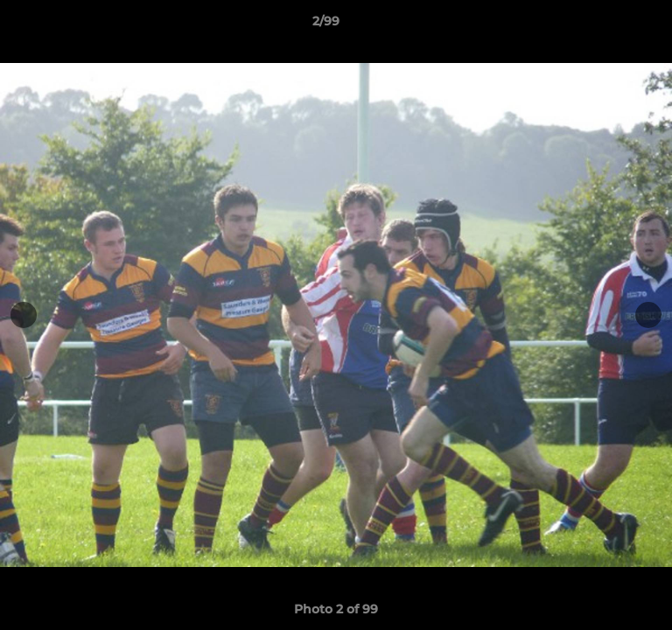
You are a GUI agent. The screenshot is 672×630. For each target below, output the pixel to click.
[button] (609, 25)
